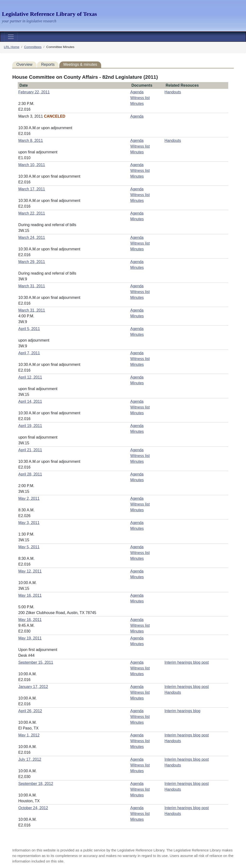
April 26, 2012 (30, 711)
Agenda (137, 92)
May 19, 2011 (30, 638)
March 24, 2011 (32, 238)
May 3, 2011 (29, 523)
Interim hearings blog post (187, 662)
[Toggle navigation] (11, 37)
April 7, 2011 (29, 353)
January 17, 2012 (33, 687)
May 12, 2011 (30, 571)
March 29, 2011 (32, 262)
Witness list (140, 98)
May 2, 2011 (29, 498)
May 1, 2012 (29, 735)
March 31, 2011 (32, 286)
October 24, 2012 (33, 808)
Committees (33, 47)
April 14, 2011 (30, 401)
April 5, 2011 (29, 329)
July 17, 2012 (30, 759)
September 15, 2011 (36, 662)
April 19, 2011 (30, 426)
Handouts (173, 92)
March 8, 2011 (31, 141)
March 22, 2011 (32, 213)
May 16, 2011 (30, 595)
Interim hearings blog (182, 711)
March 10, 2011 (32, 165)
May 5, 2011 (29, 547)
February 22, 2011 (34, 92)
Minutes (137, 104)
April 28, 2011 (30, 474)
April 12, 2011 (30, 377)
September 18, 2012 (36, 784)
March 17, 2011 (32, 189)
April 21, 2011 (30, 450)
